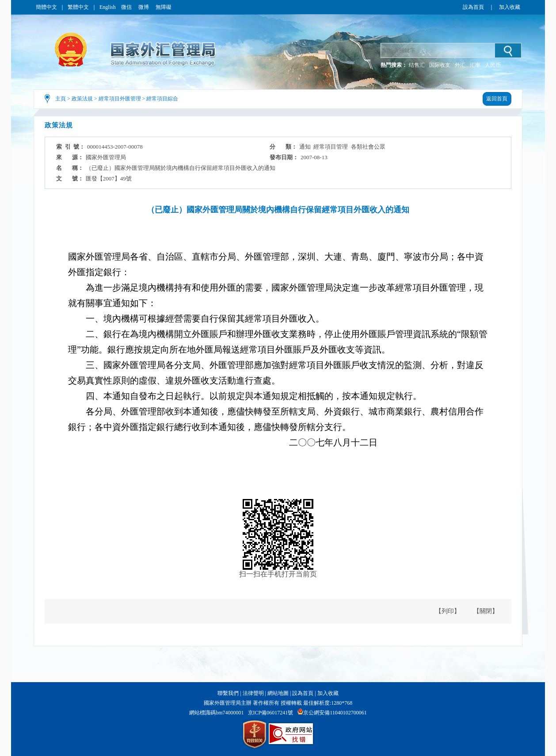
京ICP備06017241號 (271, 713)
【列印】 (448, 611)
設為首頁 (473, 7)
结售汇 (417, 65)
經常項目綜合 (162, 99)
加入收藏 (510, 7)
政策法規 (82, 99)
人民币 (493, 65)
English (108, 7)
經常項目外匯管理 (120, 99)
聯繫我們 (228, 693)
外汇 (460, 65)
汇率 (475, 65)
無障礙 (164, 7)
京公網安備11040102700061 (335, 713)
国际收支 (440, 65)
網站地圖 (278, 693)
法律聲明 (253, 693)
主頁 (61, 99)
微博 (144, 7)
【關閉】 (486, 611)
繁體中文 (78, 7)
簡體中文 (46, 7)
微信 (127, 7)
